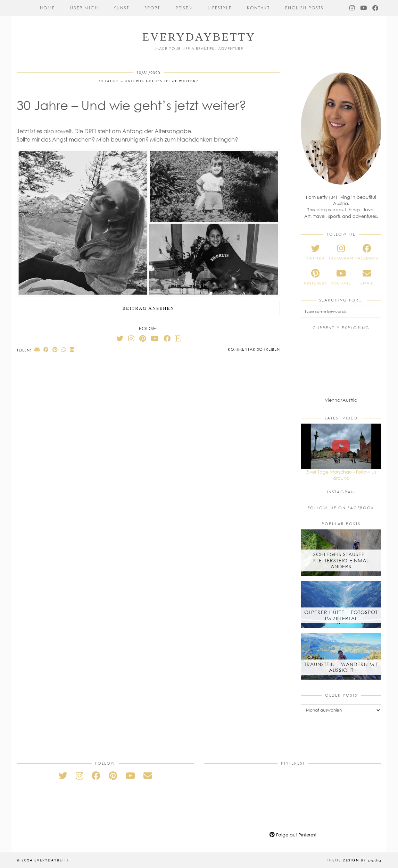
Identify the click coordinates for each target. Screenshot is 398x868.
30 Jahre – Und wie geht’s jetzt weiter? (148, 81)
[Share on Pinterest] (55, 350)
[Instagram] (352, 8)
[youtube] (341, 277)
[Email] (148, 776)
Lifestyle (220, 8)
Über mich (84, 8)
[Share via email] (37, 350)
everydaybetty (199, 37)
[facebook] (367, 252)
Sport (152, 8)
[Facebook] (376, 8)
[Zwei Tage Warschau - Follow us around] (341, 446)
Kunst (121, 8)
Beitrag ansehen (148, 308)
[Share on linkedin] (72, 350)
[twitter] (315, 252)
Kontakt (258, 8)
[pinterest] (315, 277)
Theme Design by (354, 860)
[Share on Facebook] (46, 350)
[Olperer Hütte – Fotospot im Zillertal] (341, 604)
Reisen (184, 8)
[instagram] (341, 252)
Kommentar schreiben (254, 349)
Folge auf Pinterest (293, 835)
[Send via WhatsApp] (64, 350)
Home (47, 8)
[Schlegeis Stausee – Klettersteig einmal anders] (341, 553)
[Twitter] (120, 338)
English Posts (304, 8)
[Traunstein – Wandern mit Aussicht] (341, 656)
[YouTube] (364, 8)
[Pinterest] (143, 338)
